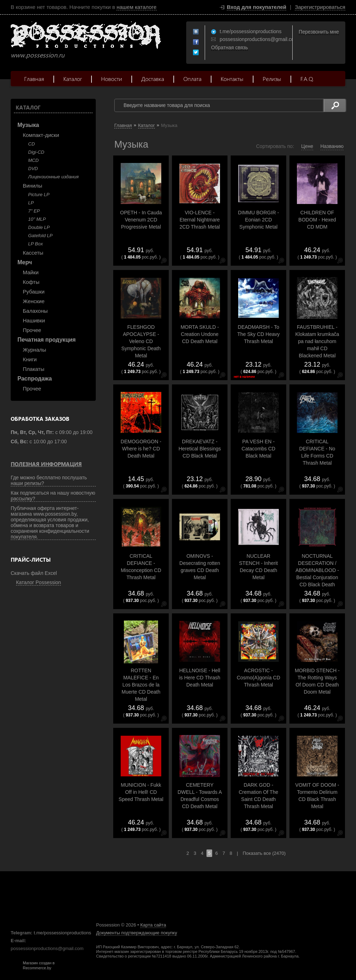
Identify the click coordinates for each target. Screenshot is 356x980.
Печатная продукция (47, 340)
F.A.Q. (307, 79)
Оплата (192, 79)
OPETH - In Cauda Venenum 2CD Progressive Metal (141, 220)
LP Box (35, 244)
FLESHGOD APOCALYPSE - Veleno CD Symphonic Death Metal (141, 341)
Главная (34, 79)
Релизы (272, 79)
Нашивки (34, 320)
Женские (34, 301)
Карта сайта (153, 925)
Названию (332, 146)
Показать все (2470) (264, 853)
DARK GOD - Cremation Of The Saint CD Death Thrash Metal (258, 796)
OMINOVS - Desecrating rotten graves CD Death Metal (200, 567)
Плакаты (33, 369)
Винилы (33, 186)
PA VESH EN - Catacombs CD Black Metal (259, 449)
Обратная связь (229, 47)
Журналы (35, 350)
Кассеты (33, 253)
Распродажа (35, 379)
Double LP (39, 227)
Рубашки (34, 292)
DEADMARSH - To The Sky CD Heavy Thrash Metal (258, 334)
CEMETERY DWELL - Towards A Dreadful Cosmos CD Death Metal (200, 796)
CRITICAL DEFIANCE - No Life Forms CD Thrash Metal (317, 452)
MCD (33, 160)
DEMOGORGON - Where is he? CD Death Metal (141, 449)
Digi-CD (36, 152)
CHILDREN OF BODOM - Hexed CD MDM (317, 220)
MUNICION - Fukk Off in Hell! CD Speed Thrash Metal (141, 792)
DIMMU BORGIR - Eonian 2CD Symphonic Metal (258, 220)
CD (32, 144)
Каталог (73, 79)
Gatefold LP (40, 236)
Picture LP (39, 195)
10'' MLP (37, 219)
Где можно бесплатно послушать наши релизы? (49, 480)
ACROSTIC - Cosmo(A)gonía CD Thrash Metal (258, 678)
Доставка (153, 79)
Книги (30, 359)
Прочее (32, 330)
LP (31, 203)
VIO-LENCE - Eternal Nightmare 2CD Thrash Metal (200, 220)
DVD (33, 169)
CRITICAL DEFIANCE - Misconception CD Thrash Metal (141, 567)
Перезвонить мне (319, 32)
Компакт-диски (41, 135)
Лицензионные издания (53, 177)
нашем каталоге (136, 7)
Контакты (232, 79)
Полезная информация (46, 464)
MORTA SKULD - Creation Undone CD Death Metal (200, 334)
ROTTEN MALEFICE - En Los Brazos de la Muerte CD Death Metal (141, 685)
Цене (307, 146)
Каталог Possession (38, 582)
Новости (112, 79)
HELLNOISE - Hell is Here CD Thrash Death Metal (200, 678)
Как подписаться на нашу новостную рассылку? (53, 496)
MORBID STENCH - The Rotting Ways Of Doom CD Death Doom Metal (317, 681)
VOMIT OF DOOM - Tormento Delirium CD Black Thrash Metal (317, 796)
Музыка (28, 125)
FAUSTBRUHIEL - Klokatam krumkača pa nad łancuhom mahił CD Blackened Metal (317, 341)
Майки (31, 272)
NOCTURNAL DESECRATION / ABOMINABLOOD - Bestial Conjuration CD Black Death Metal (317, 574)
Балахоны (35, 311)
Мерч (25, 262)
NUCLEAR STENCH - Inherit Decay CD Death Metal (259, 567)
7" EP (34, 211)
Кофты (31, 282)
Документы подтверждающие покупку (137, 933)
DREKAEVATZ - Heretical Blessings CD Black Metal (200, 449)
